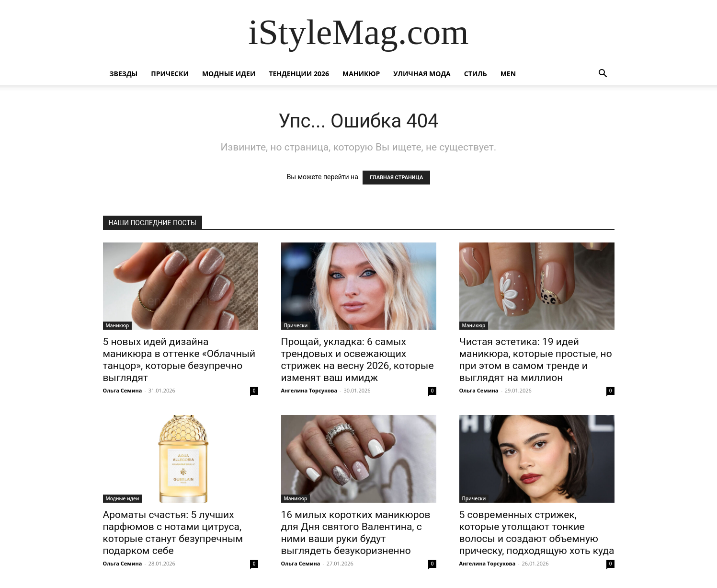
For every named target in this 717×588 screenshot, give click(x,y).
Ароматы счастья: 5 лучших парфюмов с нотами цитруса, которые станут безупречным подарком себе (173, 533)
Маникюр (361, 74)
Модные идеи (229, 74)
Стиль (476, 74)
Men (508, 74)
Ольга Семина (123, 390)
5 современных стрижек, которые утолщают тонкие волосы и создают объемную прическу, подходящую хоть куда (537, 533)
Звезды (124, 74)
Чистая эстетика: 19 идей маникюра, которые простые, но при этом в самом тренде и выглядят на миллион (536, 360)
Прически (170, 74)
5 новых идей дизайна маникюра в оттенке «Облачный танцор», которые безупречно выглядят (179, 360)
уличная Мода (422, 74)
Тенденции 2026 (299, 74)
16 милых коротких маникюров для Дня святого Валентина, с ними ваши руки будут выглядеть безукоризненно (356, 533)
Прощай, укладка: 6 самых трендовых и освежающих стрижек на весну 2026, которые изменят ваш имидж (358, 360)
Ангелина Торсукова (309, 390)
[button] (603, 75)
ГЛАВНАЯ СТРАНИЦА (396, 178)
